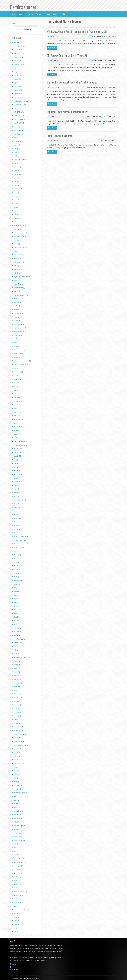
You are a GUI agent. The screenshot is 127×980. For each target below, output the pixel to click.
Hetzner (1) (17, 416)
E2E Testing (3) (18, 313)
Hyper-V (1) (17, 434)
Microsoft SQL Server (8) (21, 544)
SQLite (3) (17, 756)
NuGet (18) (17, 613)
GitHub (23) (17, 379)
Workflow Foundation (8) (21, 910)
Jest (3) (16, 478)
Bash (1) (16, 152)
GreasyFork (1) (18, 401)
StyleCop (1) (17, 774)
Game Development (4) (21, 365)
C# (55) (16, 196)
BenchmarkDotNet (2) (20, 160)
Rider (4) (16, 720)
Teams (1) (16, 800)
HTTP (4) (16, 430)
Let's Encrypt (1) (18, 496)
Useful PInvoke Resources (59, 136)
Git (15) (16, 376)
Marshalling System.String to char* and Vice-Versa (72, 82)
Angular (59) (17, 79)
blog (38, 951)
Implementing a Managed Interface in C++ (67, 112)
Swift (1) (16, 782)
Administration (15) (20, 57)
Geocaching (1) (18, 372)
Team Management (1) (20, 793)
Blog (21, 14)
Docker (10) (17, 302)
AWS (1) (16, 138)
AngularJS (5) (18, 83)
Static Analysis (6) (19, 763)
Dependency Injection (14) (22, 277)
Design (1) (17, 280)
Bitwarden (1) (18, 167)
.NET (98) (16, 43)
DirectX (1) (17, 299)
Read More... (52, 48)
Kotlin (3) (16, 489)
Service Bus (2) (18, 731)
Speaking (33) (18, 749)
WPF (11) (16, 914)
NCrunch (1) (17, 584)
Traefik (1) (17, 807)
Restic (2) (16, 709)
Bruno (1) (16, 185)
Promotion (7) (18, 679)
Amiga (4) (17, 72)
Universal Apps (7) (19, 826)
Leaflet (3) (17, 493)
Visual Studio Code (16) (21, 840)
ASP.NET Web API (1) (20, 119)
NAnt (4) (16, 577)
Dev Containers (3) (19, 288)
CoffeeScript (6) (18, 222)
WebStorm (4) (18, 877)
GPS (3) (16, 387)
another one (42, 954)
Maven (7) (17, 529)
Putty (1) (16, 690)
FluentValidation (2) (20, 354)
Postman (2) (17, 661)
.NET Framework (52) (20, 46)
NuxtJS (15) (17, 617)
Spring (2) (17, 752)
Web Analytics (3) (19, 859)
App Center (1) (18, 94)
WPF (107, 37)
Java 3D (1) (17, 471)
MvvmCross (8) (18, 566)
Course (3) (17, 244)
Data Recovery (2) (19, 262)
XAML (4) (16, 921)
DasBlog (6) (17, 258)
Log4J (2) (16, 515)
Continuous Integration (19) (22, 236)
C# (116, 141)
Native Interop (99, 37)
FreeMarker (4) (18, 357)
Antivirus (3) (17, 86)
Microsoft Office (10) (20, 540)
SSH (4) (16, 760)
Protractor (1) (18, 683)
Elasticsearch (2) (19, 324)
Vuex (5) (16, 851)
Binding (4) (17, 163)
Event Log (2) (18, 335)
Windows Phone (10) (20, 895)
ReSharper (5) (18, 705)
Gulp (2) (16, 408)
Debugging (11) (18, 269)
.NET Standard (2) (19, 54)
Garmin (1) (17, 368)
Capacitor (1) (17, 207)
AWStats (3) (17, 141)
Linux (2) (16, 511)
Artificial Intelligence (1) (21, 105)
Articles (47, 14)
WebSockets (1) (18, 873)
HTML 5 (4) (17, 423)
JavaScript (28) (18, 474)
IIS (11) (16, 438)
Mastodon (15, 970)
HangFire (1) (17, 412)
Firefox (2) (17, 346)
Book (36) (16, 178)
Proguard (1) (17, 676)
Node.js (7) (17, 602)
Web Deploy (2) (18, 866)
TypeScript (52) (18, 811)
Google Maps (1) (19, 383)
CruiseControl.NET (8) (20, 247)
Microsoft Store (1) (19, 548)
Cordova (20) (17, 240)
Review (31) (17, 716)
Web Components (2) (20, 862)
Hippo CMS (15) (18, 419)
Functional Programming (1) (22, 361)
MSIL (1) (16, 559)
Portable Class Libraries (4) (22, 657)
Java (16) (16, 467)
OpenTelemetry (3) (19, 639)
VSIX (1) (16, 844)
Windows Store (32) (20, 903)
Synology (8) (17, 789)
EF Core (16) (17, 321)
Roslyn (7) (17, 723)
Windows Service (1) (20, 899)
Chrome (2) (17, 215)
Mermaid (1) (17, 533)
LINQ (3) (16, 504)
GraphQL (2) (17, 398)
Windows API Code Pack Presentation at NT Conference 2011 (77, 32)
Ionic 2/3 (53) (18, 452)
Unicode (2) (17, 815)
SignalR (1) (17, 738)
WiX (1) (16, 906)
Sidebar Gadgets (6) (20, 734)
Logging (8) (17, 518)
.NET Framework (99, 60)
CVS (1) (16, 251)
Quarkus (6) (17, 694)
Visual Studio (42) (19, 837)
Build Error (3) (18, 189)
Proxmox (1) (17, 687)
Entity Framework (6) (20, 328)
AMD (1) (16, 68)
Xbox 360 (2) (18, 924)
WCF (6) (16, 855)
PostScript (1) (18, 665)
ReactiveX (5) (18, 698)
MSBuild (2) (17, 555)
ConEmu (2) (17, 229)
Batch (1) (16, 156)
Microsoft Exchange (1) (21, 537)
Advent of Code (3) (19, 64)
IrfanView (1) (17, 463)
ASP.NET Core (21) (19, 112)
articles (47, 951)
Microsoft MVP (34, 946)
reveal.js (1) (17, 712)
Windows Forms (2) (19, 888)
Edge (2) (16, 317)
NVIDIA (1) (17, 621)
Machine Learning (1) (20, 522)
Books (56, 14)
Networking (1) (18, 591)
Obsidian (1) (17, 628)
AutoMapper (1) (18, 134)
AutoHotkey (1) (18, 130)
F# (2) (15, 339)
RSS (64, 14)
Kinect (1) (17, 485)
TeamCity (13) (18, 796)
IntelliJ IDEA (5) (18, 449)
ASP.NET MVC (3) (19, 116)
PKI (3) (16, 650)
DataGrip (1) (17, 266)
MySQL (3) (17, 573)
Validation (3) (18, 829)
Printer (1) (17, 672)
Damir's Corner (24, 7)
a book (27, 954)
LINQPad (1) (17, 507)
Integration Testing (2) (20, 441)
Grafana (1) (17, 390)
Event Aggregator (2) (20, 332)
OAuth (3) (17, 624)
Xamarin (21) (18, 917)
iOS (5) (16, 460)
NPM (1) (16, 606)
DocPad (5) (17, 306)
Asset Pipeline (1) (19, 123)
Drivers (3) (17, 310)
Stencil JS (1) (17, 771)
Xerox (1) (16, 928)
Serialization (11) (19, 727)
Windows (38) (18, 884)
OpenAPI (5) (17, 635)
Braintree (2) (17, 182)
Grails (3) (16, 394)
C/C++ (102, 87)
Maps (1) (16, 526)
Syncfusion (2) (18, 785)
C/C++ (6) (16, 193)
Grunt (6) (16, 405)
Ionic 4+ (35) (17, 456)
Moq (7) (16, 551)
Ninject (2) (17, 599)
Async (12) (17, 127)
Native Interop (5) (19, 580)
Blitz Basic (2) (18, 174)
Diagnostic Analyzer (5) (21, 295)
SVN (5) (16, 778)
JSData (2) (17, 482)
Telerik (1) (17, 804)
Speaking (30, 14)
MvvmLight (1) (18, 570)
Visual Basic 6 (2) (19, 833)
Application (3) (18, 97)
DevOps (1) (17, 291)
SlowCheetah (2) (19, 742)
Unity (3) (16, 822)
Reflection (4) (18, 701)
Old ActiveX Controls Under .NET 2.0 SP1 (67, 56)
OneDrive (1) (17, 632)
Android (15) (17, 75)
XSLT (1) (16, 932)
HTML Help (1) (18, 427)
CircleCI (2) (17, 218)
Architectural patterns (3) (21, 101)
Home (14, 14)
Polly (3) (16, 654)
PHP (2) (16, 646)
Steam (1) (17, 767)
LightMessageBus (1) (20, 500)
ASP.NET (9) (17, 108)
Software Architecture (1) (21, 745)
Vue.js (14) (17, 848)
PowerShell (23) (18, 668)
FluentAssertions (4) (20, 350)
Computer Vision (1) (20, 226)
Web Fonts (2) (18, 870)
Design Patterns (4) (19, 284)
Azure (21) (17, 145)
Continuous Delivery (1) (21, 233)
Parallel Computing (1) (20, 643)
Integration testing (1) (20, 445)
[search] (26, 30)
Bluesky (14, 964)
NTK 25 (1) (17, 610)
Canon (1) (17, 204)
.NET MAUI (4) (18, 50)
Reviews (39, 14)
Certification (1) (18, 211)
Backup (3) (17, 149)
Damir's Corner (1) (19, 255)
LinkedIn (14, 967)
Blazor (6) (17, 171)
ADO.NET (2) (17, 61)
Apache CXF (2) (18, 90)
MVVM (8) (17, 562)
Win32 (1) (17, 881)
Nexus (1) (16, 595)
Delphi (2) (17, 273)
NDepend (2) (17, 588)
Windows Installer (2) (20, 892)
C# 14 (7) (16, 200)
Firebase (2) (17, 343)
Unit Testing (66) (19, 818)
